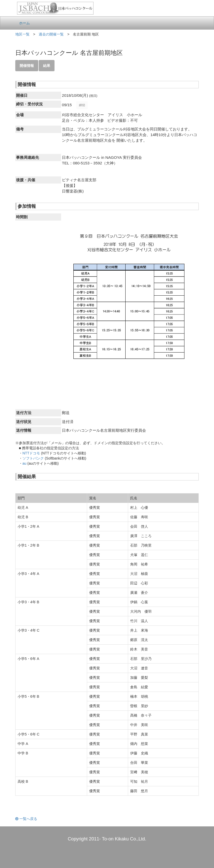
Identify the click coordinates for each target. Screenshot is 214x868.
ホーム (24, 23)
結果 (47, 66)
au (24, 463)
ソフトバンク (33, 458)
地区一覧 (22, 34)
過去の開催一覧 (51, 34)
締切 (82, 105)
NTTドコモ (31, 453)
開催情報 (27, 66)
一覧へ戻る (26, 819)
